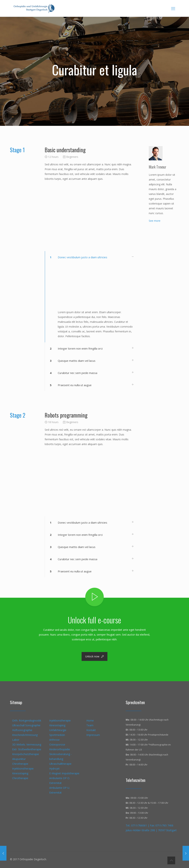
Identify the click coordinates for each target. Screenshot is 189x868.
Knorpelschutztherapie (26, 754)
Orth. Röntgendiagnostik (27, 720)
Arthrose (54, 740)
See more (155, 221)
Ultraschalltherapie (60, 764)
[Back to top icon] (171, 860)
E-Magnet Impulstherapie (64, 773)
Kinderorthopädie (60, 749)
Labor (16, 740)
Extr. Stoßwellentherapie (27, 749)
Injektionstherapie (23, 769)
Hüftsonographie (22, 730)
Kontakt (91, 730)
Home (90, 720)
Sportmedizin (57, 735)
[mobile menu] (173, 8)
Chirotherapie (20, 764)
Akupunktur (19, 759)
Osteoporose (57, 744)
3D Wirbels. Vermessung (27, 744)
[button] (91, 297)
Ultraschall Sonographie (26, 725)
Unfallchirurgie (58, 730)
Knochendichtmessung (25, 735)
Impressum (93, 735)
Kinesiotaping (20, 773)
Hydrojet (54, 769)
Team (90, 725)
